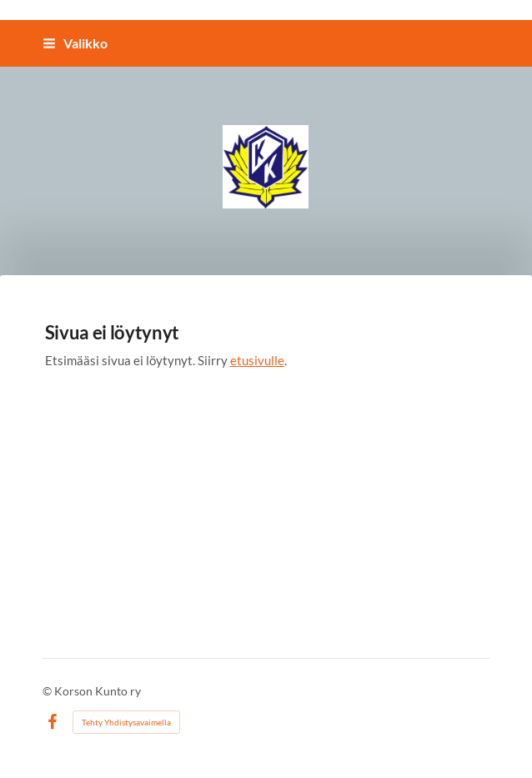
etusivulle (257, 359)
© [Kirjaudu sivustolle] (48, 690)
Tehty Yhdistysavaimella (126, 721)
